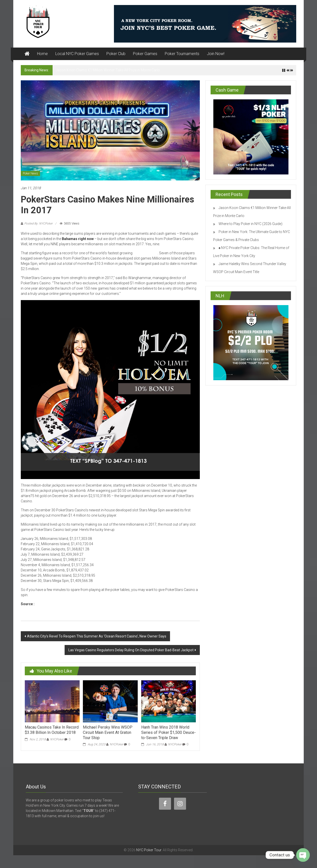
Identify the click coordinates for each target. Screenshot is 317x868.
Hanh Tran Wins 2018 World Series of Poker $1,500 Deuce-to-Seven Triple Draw (169, 732)
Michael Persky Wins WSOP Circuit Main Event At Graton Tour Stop (108, 732)
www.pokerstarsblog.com (57, 604)
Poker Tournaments (182, 54)
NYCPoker (57, 739)
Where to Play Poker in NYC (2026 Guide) (251, 224)
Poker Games (145, 54)
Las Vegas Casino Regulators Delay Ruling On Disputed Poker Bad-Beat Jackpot (131, 650)
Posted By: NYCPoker (38, 224)
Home (42, 54)
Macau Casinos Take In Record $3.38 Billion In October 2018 (52, 730)
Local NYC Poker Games (77, 54)
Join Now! (216, 54)
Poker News (30, 173)
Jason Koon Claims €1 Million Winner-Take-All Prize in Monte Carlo (108, 70)
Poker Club (116, 54)
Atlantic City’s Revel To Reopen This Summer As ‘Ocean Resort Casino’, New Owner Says (97, 636)
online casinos (145, 253)
